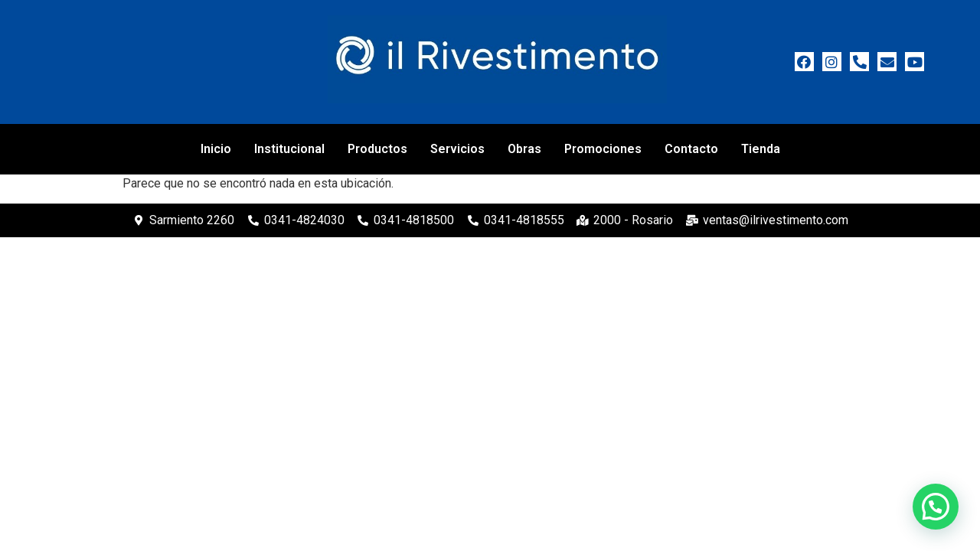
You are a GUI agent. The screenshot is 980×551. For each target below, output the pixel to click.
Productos (377, 149)
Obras (524, 149)
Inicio (216, 149)
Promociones (603, 149)
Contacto (691, 149)
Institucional (289, 149)
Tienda (761, 149)
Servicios (457, 149)
